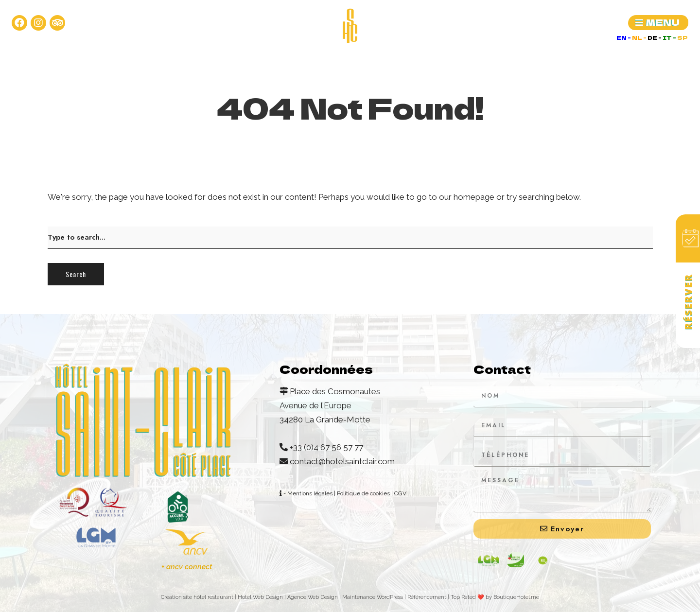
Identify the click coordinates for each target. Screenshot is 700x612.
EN (622, 37)
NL (638, 37)
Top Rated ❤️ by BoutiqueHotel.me (495, 597)
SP (682, 37)
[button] (658, 23)
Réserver (688, 302)
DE (653, 37)
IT (668, 37)
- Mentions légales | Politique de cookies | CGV (343, 493)
